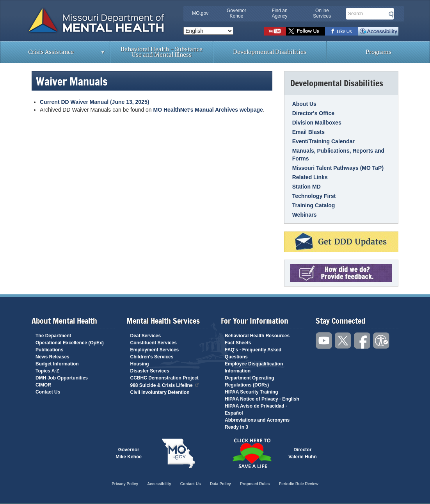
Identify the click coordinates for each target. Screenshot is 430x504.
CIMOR (43, 385)
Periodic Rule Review (299, 484)
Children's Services (152, 357)
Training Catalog (314, 205)
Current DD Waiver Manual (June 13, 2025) (94, 102)
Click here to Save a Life (252, 453)
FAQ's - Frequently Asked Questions (253, 353)
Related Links (310, 177)
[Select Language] (208, 31)
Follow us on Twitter (306, 31)
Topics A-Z (47, 371)
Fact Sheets (238, 343)
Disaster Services (150, 371)
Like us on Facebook (342, 31)
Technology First (314, 196)
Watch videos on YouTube (275, 31)
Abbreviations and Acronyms (257, 420)
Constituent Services (154, 343)
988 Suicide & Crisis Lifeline (165, 385)
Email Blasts (308, 132)
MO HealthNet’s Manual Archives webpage (208, 110)
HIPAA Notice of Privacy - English (262, 399)
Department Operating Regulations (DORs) (250, 381)
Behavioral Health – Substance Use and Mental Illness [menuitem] (162, 52)
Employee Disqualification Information (254, 367)
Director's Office (313, 113)
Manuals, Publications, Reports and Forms (338, 155)
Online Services (322, 13)
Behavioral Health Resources (257, 336)
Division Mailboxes (317, 123)
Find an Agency (280, 13)
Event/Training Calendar (323, 141)
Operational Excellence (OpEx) (70, 343)
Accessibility (378, 31)
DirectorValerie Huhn (303, 453)
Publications (49, 350)
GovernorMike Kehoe (129, 453)
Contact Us (48, 392)
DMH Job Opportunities (62, 378)
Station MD (307, 187)
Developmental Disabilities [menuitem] (270, 52)
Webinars (305, 215)
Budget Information (57, 364)
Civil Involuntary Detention (160, 392)
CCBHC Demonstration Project (164, 378)
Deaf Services (146, 336)
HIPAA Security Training (251, 392)
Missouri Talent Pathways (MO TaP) (338, 168)
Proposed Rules (255, 484)
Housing (140, 364)
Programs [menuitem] (378, 52)
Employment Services (155, 350)
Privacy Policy (125, 484)
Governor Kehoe (236, 13)
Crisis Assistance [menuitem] (53, 55)
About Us (304, 104)
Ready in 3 (236, 427)
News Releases (52, 357)
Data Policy (220, 484)
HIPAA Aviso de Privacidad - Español (256, 410)
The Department (53, 336)
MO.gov (200, 13)
